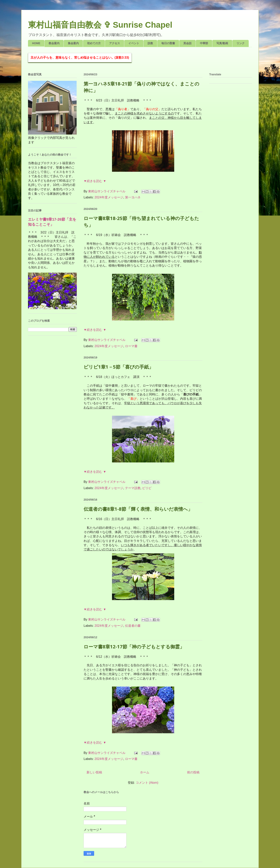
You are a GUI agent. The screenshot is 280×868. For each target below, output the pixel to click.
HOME (36, 43)
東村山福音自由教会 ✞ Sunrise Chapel (100, 25)
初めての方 (94, 43)
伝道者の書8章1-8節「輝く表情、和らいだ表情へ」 (138, 509)
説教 (150, 43)
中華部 (204, 43)
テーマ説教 (133, 488)
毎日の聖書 (168, 43)
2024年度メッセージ (109, 197)
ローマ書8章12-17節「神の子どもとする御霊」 (134, 647)
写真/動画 (222, 43)
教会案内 (54, 43)
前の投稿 (193, 772)
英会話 (187, 43)
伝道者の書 (133, 626)
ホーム (145, 772)
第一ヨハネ (133, 197)
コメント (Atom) (147, 783)
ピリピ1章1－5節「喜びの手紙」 (119, 367)
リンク (241, 43)
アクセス (115, 43)
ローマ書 (131, 346)
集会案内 (73, 43)
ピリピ (147, 488)
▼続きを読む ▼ (95, 181)
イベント (134, 43)
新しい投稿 (94, 772)
